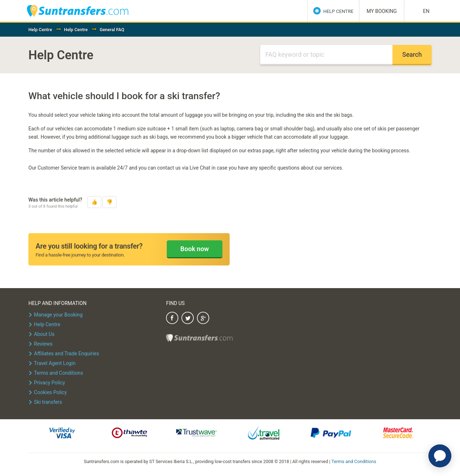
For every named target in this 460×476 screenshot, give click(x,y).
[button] (94, 202)
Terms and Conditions (354, 461)
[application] (440, 456)
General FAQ (112, 30)
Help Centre (40, 30)
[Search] (326, 55)
